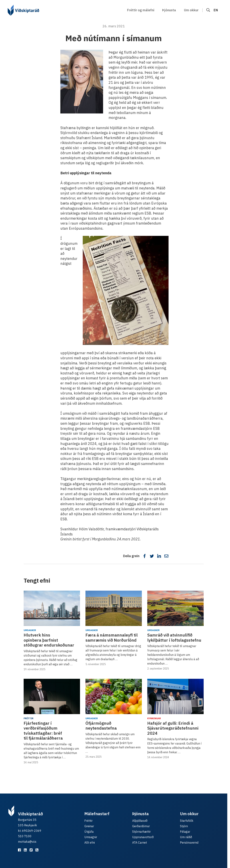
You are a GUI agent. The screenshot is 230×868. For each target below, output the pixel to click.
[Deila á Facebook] (145, 556)
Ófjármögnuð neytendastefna (101, 726)
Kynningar (154, 718)
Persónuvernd (189, 843)
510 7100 (25, 836)
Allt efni (90, 843)
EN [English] (216, 10)
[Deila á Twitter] (152, 556)
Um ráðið (186, 837)
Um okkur (191, 10)
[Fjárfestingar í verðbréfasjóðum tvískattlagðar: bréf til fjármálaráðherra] (52, 696)
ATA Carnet (140, 843)
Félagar (185, 832)
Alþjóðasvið (140, 821)
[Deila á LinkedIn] (159, 556)
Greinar (89, 826)
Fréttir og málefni (141, 10)
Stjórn (184, 826)
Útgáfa (89, 832)
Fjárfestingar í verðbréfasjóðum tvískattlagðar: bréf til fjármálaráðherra (43, 731)
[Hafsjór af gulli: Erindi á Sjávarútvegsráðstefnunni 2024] (175, 696)
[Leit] (208, 10)
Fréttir (29, 718)
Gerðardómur (141, 826)
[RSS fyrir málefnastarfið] (37, 850)
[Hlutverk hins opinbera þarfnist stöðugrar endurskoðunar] (52, 608)
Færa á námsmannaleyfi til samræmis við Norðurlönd (112, 637)
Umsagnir (30, 630)
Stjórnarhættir (141, 832)
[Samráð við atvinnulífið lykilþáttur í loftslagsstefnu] (175, 608)
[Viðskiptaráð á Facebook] (19, 850)
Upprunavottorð (143, 837)
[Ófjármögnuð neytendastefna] (114, 696)
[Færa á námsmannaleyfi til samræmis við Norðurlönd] (114, 608)
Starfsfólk (187, 821)
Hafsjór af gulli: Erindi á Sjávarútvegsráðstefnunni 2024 (173, 728)
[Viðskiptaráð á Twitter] (31, 850)
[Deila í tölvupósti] (166, 556)
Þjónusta (169, 10)
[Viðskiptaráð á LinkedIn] (25, 850)
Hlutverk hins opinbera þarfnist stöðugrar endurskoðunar (49, 640)
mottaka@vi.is (27, 842)
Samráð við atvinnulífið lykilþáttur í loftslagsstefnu (174, 637)
